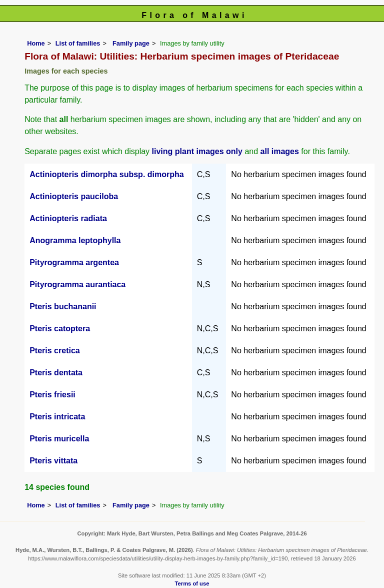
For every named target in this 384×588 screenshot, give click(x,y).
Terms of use (192, 583)
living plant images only (197, 151)
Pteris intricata (57, 417)
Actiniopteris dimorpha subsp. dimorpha (106, 174)
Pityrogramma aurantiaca (77, 284)
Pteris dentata (56, 373)
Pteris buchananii (63, 307)
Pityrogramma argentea (74, 262)
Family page (131, 43)
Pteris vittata (53, 461)
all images (280, 151)
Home (36, 43)
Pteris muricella (59, 439)
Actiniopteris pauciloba (74, 196)
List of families (78, 43)
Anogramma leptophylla (75, 240)
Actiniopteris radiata (68, 218)
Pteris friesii (52, 395)
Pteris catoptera (60, 329)
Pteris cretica (55, 351)
